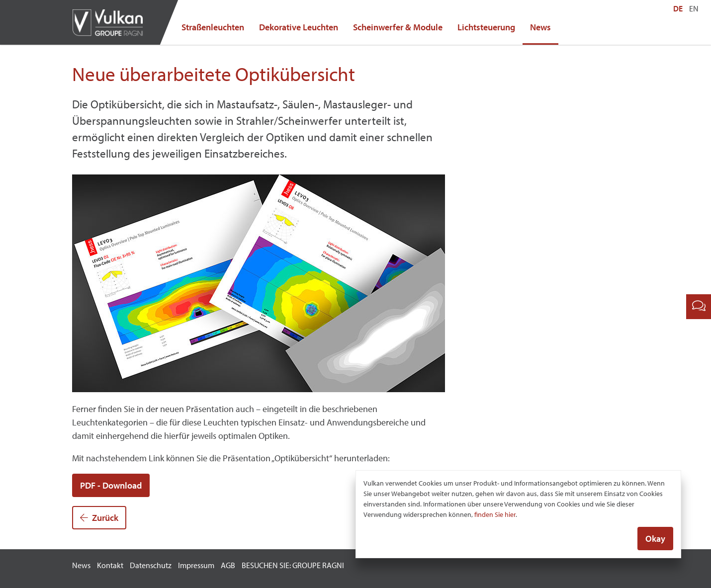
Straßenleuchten (213, 27)
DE (678, 8)
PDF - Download (111, 485)
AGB (228, 565)
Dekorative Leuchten (299, 27)
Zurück (99, 518)
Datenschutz (151, 565)
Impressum (196, 565)
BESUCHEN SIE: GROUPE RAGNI (293, 565)
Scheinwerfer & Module (398, 27)
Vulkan (112, 22)
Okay (655, 539)
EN (694, 8)
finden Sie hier (495, 515)
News (540, 27)
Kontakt (110, 565)
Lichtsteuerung (486, 27)
